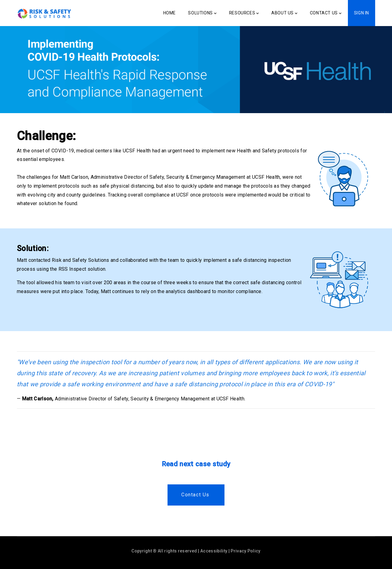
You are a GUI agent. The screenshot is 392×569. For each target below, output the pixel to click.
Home (170, 13)
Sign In (362, 13)
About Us (284, 13)
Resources (244, 13)
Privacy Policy (245, 551)
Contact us (195, 495)
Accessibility (214, 551)
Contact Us (326, 13)
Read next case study (196, 464)
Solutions (202, 13)
